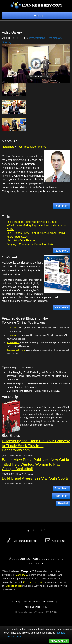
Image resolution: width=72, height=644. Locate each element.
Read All (63, 503)
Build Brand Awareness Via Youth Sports (35, 478)
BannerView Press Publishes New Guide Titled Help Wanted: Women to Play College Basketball (35, 464)
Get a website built (33, 582)
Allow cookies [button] (59, 641)
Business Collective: (16, 350)
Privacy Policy (50, 602)
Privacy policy (13, 636)
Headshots (8, 147)
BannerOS (21, 575)
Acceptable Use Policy (36, 607)
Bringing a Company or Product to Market (31, 244)
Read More (62, 206)
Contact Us (59, 541)
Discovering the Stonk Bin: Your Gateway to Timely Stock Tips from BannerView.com (36, 446)
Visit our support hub (25, 541)
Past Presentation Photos (31, 147)
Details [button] (61, 633)
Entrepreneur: (13, 335)
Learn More (61, 496)
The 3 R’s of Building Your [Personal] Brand (32, 222)
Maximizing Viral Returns (21, 240)
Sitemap (17, 602)
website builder (14, 586)
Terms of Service (32, 602)
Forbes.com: (12, 328)
